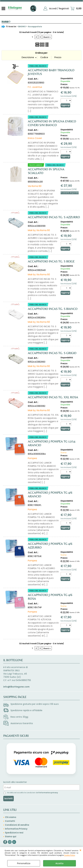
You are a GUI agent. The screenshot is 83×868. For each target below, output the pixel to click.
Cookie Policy (70, 855)
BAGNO (6, 22)
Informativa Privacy (16, 829)
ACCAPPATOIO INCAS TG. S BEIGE (51, 261)
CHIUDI (80, 850)
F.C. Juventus (35, 87)
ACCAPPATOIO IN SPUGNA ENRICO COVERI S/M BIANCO (52, 123)
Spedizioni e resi (14, 833)
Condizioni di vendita (17, 825)
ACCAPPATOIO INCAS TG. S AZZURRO (54, 217)
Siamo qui (11, 836)
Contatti (10, 821)
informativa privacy (49, 793)
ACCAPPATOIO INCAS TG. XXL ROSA (53, 397)
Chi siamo (11, 817)
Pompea (32, 458)
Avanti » (47, 37)
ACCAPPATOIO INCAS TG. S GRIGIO (52, 353)
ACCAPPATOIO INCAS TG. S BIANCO (53, 309)
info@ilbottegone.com (16, 687)
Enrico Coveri (35, 138)
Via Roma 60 (35, 186)
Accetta (59, 863)
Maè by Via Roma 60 (39, 230)
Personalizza (24, 863)
